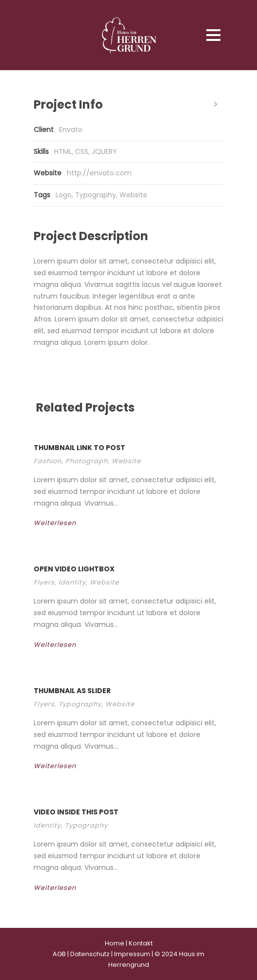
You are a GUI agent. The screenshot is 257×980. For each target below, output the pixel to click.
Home (115, 943)
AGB (59, 954)
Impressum (132, 954)
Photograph (87, 461)
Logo (64, 195)
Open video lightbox (74, 569)
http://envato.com (99, 173)
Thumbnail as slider (72, 691)
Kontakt (141, 943)
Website (133, 195)
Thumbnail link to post (79, 448)
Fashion (48, 461)
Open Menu (213, 35)
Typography (96, 195)
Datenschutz (90, 954)
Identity (72, 582)
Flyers (44, 582)
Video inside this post (76, 812)
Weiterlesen (62, 523)
